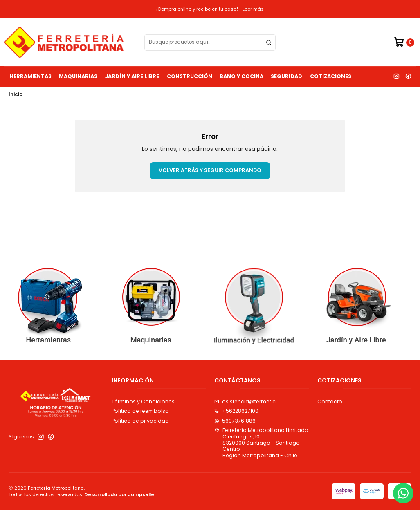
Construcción (190, 76)
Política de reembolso (140, 411)
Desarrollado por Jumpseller (120, 494)
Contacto (330, 402)
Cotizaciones (331, 76)
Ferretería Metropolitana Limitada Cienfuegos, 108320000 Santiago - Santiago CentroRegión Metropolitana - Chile (261, 443)
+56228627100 (236, 411)
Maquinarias (78, 76)
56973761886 (235, 421)
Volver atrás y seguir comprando (210, 170)
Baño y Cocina (241, 76)
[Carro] (404, 42)
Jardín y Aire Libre (132, 76)
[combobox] (210, 42)
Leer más (253, 9)
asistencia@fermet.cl (246, 402)
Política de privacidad (140, 421)
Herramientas (30, 76)
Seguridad (286, 76)
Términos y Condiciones (143, 402)
